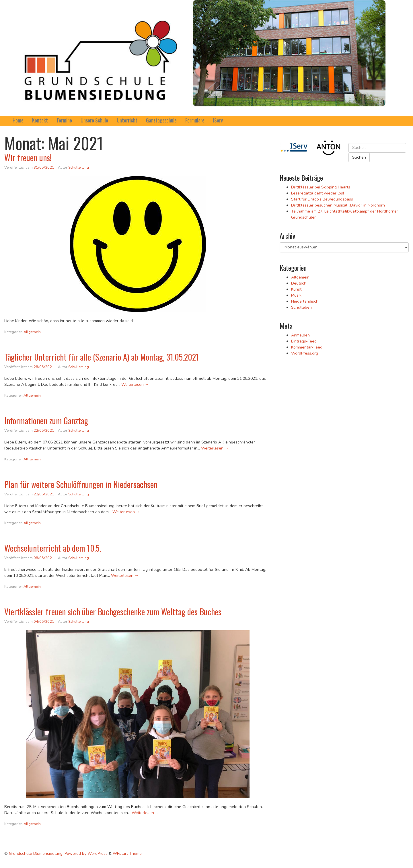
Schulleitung (79, 168)
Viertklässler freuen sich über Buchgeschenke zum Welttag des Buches (113, 612)
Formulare (195, 120)
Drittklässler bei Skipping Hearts (321, 187)
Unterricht (127, 120)
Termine (64, 120)
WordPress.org (305, 353)
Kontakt (40, 120)
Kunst (296, 289)
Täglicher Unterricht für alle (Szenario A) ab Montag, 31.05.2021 (102, 357)
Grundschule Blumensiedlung (36, 854)
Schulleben (301, 307)
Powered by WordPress (86, 854)
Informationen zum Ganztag (46, 421)
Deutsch (299, 283)
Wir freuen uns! (28, 157)
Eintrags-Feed (304, 341)
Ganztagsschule (161, 120)
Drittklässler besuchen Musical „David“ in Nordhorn (338, 205)
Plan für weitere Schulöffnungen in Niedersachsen (81, 484)
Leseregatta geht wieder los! (317, 193)
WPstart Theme (127, 854)
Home (18, 120)
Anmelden (300, 335)
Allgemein (32, 332)
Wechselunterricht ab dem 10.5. (53, 548)
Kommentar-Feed (307, 347)
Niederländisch (305, 301)
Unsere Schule (94, 120)
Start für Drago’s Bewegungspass (322, 199)
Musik (296, 295)
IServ (218, 120)
